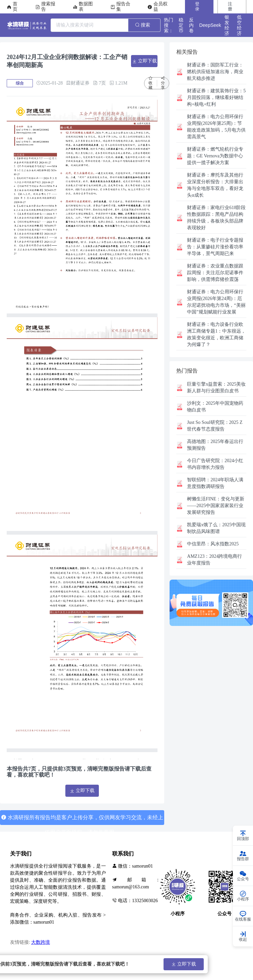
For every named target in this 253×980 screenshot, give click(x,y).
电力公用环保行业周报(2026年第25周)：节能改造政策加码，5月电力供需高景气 (216, 127)
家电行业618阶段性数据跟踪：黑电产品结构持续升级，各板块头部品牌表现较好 (216, 218)
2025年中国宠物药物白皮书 (215, 407)
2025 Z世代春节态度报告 (215, 426)
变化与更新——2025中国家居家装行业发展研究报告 (216, 506)
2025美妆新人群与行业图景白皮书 (216, 387)
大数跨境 (41, 942)
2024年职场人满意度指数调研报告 (215, 483)
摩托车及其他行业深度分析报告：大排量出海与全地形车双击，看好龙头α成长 (215, 185)
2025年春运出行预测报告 (215, 445)
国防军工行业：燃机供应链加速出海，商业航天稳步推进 (215, 72)
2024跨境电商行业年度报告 (214, 560)
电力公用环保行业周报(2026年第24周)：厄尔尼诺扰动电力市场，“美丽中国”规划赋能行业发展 (216, 302)
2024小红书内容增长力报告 (215, 464)
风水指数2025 (213, 544)
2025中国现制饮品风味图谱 (216, 528)
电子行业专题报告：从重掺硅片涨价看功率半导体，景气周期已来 (215, 247)
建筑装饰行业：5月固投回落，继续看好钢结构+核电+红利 (216, 97)
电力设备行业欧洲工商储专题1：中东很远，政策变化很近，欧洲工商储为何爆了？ (216, 334)
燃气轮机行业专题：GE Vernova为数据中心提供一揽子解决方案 (215, 156)
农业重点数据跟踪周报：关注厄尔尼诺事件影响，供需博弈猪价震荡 (215, 273)
